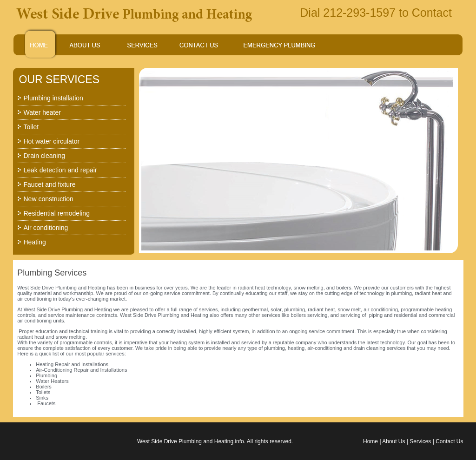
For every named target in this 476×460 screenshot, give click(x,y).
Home (370, 441)
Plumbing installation (53, 98)
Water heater (42, 112)
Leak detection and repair (60, 170)
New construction (49, 199)
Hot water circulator (52, 141)
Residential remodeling (57, 213)
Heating (35, 242)
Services (420, 441)
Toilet (31, 127)
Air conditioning (46, 228)
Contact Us (449, 441)
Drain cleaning (45, 156)
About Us (393, 441)
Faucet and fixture (50, 184)
